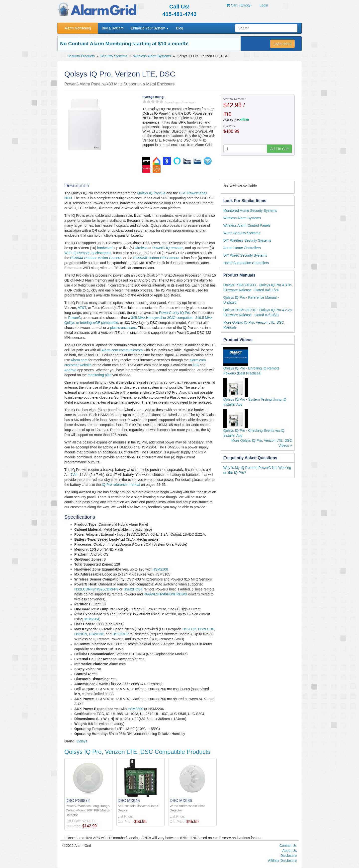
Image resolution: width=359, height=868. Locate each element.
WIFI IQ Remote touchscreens (88, 253)
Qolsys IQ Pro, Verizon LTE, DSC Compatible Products (137, 752)
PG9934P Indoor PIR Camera (156, 258)
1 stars (144, 101)
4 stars (157, 101)
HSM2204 (91, 619)
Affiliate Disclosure (282, 861)
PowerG (75, 318)
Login (264, 5)
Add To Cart (279, 149)
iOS (196, 365)
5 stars (161, 101)
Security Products (81, 56)
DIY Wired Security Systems (245, 255)
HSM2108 (160, 569)
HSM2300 (135, 709)
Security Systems (114, 56)
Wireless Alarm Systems (152, 56)
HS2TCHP (121, 634)
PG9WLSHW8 (155, 594)
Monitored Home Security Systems (250, 211)
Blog (179, 28)
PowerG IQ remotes (168, 248)
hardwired (105, 248)
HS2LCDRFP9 (107, 589)
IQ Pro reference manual (121, 485)
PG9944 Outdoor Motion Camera (96, 258)
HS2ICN (81, 634)
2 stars (149, 101)
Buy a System (112, 28)
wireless (141, 248)
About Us (289, 851)
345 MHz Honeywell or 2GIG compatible (162, 318)
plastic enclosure (123, 328)
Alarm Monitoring (78, 28)
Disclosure (289, 856)
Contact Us (288, 846)
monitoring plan (99, 375)
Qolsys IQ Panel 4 (151, 193)
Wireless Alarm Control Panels (247, 225)
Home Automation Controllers (246, 263)
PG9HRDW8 (177, 594)
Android (70, 370)
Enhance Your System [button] (150, 28)
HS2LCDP (206, 629)
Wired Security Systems (242, 233)
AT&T (82, 308)
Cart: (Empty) (239, 5)
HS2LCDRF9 (85, 589)
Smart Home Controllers (242, 248)
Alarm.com (79, 360)
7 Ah (74, 475)
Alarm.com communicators (122, 350)
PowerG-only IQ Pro (175, 313)
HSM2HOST (133, 589)
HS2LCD (189, 629)
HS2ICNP (96, 634)
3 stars (153, 101)
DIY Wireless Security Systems (247, 240)
